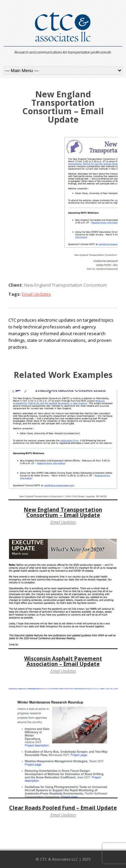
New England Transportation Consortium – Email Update (63, 512)
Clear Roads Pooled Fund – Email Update (63, 808)
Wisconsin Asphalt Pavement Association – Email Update (63, 661)
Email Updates (36, 294)
